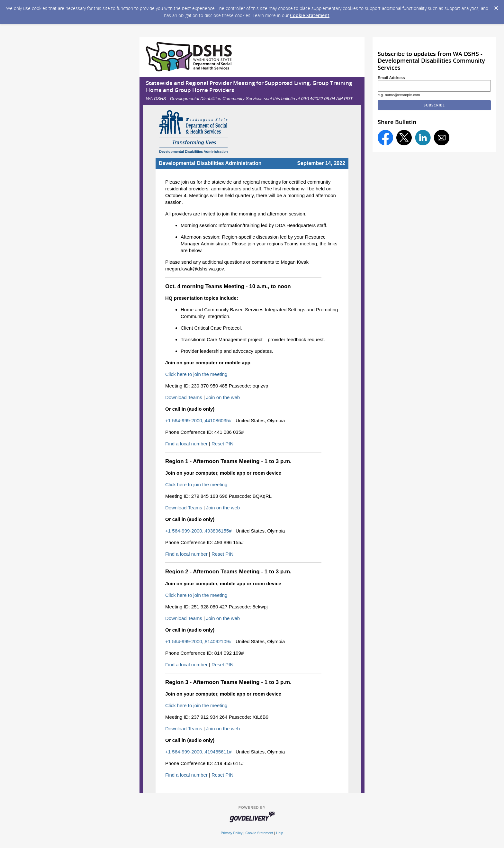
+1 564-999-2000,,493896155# (198, 531)
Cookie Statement (310, 15)
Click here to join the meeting (196, 374)
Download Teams (184, 397)
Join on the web (223, 397)
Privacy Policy (232, 833)
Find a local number (186, 444)
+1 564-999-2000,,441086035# (198, 420)
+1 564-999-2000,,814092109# (198, 641)
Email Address (391, 78)
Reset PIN (222, 444)
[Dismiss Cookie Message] (496, 6)
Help (280, 833)
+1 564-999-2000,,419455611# (198, 752)
